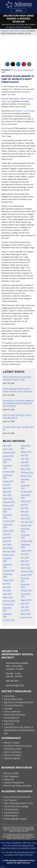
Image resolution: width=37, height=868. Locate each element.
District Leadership (12, 711)
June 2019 (25, 603)
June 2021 (25, 508)
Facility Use (9, 779)
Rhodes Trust (21, 111)
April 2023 (7, 594)
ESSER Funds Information (15, 715)
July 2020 (25, 554)
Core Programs (10, 800)
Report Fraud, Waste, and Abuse (18, 785)
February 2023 (9, 601)
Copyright (8, 708)
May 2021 (25, 511)
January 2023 (8, 604)
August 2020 (26, 551)
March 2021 (26, 518)
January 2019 (26, 617)
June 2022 (25, 459)
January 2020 (26, 575)
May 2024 (7, 541)
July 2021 (25, 505)
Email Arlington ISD (15, 685)
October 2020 (27, 541)
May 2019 (25, 607)
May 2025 (7, 492)
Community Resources (13, 705)
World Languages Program (15, 819)
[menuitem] (11, 646)
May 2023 (7, 590)
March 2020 (26, 568)
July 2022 (25, 455)
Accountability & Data (13, 699)
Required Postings (12, 721)
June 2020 (25, 557)
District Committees (13, 752)
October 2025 (9, 472)
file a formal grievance (24, 852)
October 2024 (9, 521)
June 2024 (7, 538)
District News (16, 70)
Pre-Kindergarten (11, 809)
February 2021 (27, 522)
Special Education (11, 812)
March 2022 (26, 469)
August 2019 (26, 600)
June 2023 (7, 587)
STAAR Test (9, 724)
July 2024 (7, 534)
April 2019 (25, 610)
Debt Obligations (11, 776)
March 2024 (8, 548)
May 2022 (25, 462)
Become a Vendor (11, 773)
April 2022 (25, 465)
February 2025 (9, 502)
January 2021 (26, 525)
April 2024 (7, 544)
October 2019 (27, 590)
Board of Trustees (12, 743)
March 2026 (8, 449)
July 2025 (7, 485)
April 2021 (25, 515)
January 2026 (8, 456)
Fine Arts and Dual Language (16, 806)
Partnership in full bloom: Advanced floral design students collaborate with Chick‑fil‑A (18, 403)
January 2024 (8, 555)
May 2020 (25, 561)
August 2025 (8, 481)
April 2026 (7, 446)
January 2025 (8, 505)
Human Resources (12, 718)
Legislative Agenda (12, 758)
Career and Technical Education (17, 797)
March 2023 (8, 597)
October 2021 (27, 492)
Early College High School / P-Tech (18, 803)
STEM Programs (11, 815)
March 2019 (26, 614)
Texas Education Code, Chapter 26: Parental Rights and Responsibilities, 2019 (20, 730)
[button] (19, 11)
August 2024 (8, 531)
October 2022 (9, 620)
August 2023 (8, 580)
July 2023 (7, 584)
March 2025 (8, 498)
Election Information (13, 755)
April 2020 (25, 564)
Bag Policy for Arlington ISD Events (19, 702)
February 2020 (27, 571)
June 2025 (7, 488)
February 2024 (9, 551)
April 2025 (7, 495)
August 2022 (26, 452)
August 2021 (26, 501)
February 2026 (9, 452)
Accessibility (9, 696)
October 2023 (9, 571)
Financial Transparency (14, 782)
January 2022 (26, 476)
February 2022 (27, 472)
